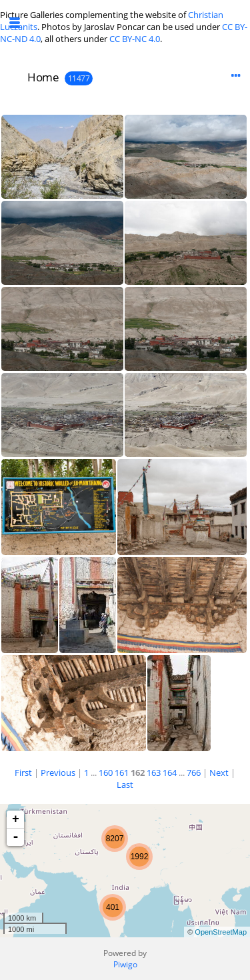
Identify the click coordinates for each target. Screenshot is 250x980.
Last (125, 785)
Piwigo (125, 964)
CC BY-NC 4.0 (135, 39)
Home (43, 77)
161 (122, 773)
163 (154, 773)
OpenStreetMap (221, 932)
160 (106, 773)
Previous (58, 773)
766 (194, 773)
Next (219, 773)
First (23, 773)
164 (170, 773)
